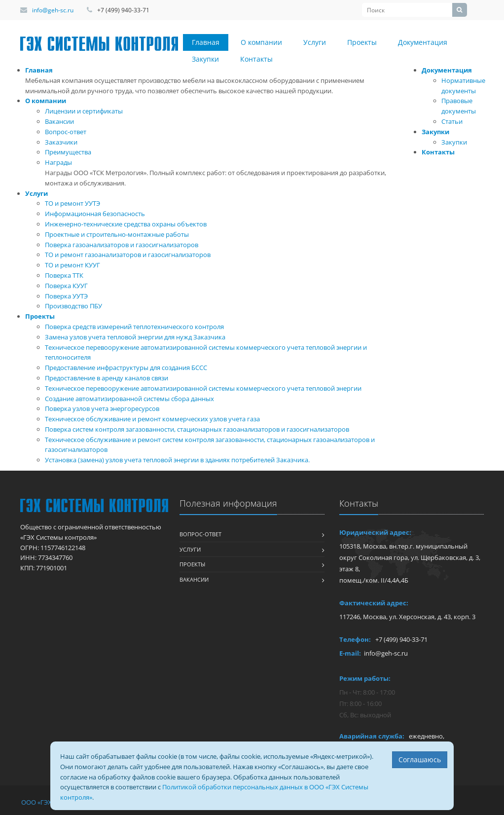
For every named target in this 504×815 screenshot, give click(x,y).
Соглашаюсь (420, 759)
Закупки (205, 59)
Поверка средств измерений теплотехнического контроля (134, 327)
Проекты (362, 42)
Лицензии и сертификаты (84, 111)
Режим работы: (365, 678)
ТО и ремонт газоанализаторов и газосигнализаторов (128, 255)
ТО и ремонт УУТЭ (72, 203)
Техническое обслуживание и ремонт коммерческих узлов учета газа (152, 419)
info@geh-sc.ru (53, 10)
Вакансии (59, 121)
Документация (423, 42)
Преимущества (68, 152)
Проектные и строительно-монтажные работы (117, 234)
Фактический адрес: (374, 603)
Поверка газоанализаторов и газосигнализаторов (122, 245)
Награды (58, 162)
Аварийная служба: (372, 736)
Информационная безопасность (95, 214)
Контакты (256, 59)
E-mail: (350, 653)
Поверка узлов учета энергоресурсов (102, 408)
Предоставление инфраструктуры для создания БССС (126, 368)
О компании (261, 42)
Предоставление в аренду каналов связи (107, 378)
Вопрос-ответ (66, 132)
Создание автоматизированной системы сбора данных (129, 399)
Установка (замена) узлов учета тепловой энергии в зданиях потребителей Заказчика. (177, 460)
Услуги (315, 42)
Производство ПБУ (73, 306)
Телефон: (355, 639)
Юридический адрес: (375, 532)
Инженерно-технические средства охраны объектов (126, 224)
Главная (206, 42)
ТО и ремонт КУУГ (72, 265)
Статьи (452, 121)
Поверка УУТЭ (66, 296)
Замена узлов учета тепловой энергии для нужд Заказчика (135, 337)
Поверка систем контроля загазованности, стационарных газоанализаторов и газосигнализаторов (197, 429)
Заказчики (61, 142)
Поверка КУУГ (66, 286)
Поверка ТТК (64, 275)
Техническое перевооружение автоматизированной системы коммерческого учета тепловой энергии (203, 388)
